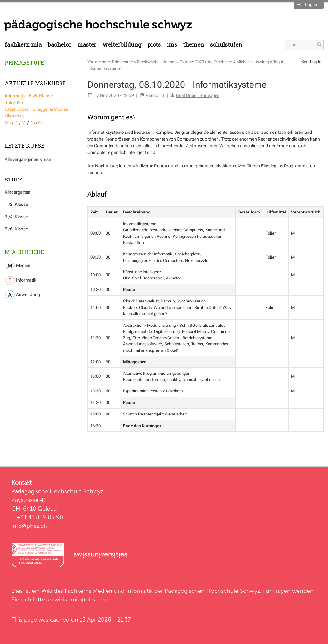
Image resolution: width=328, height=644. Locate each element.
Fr (40, 123)
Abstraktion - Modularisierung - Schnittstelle (162, 325)
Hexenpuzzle (197, 260)
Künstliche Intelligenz (142, 272)
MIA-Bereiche (24, 252)
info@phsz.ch (29, 526)
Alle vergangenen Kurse (28, 159)
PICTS (154, 45)
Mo (8, 123)
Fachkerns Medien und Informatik (109, 591)
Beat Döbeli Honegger (197, 95)
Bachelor (60, 45)
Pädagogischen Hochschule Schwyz (212, 591)
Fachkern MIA (23, 45)
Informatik (20, 281)
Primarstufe (24, 63)
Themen (193, 45)
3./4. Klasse (16, 217)
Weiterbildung (122, 45)
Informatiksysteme (140, 224)
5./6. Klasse (16, 229)
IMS (172, 45)
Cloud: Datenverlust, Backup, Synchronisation (164, 301)
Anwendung (22, 295)
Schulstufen (226, 45)
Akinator (173, 278)
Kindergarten (18, 192)
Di (16, 123)
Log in (311, 4)
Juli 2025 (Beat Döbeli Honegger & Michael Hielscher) (37, 106)
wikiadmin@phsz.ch (80, 599)
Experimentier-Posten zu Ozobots (153, 391)
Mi (24, 123)
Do (32, 123)
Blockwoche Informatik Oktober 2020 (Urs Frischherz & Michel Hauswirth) (203, 62)
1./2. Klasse (16, 204)
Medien (18, 266)
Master (87, 45)
